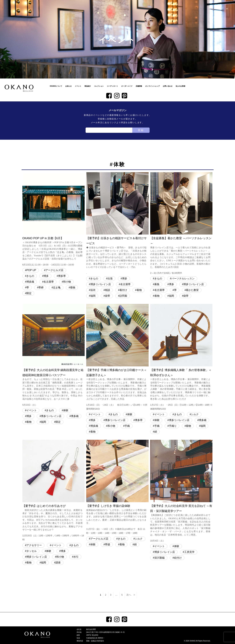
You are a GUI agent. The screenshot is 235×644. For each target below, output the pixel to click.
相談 (108, 290)
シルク (195, 414)
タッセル (32, 551)
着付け (123, 290)
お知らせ (68, 86)
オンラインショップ (152, 86)
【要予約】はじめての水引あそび (54, 491)
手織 (127, 426)
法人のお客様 (180, 86)
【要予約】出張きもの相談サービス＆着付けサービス (117, 224)
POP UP (31, 270)
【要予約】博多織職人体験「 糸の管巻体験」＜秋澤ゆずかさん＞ (181, 357)
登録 (141, 130)
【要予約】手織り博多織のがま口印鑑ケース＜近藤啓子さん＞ (117, 357)
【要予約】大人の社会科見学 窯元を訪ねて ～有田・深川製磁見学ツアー (181, 491)
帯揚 (108, 544)
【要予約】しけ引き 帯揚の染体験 (117, 487)
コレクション (99, 86)
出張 (110, 279)
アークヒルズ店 (54, 270)
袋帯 (108, 296)
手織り (173, 426)
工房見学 (189, 552)
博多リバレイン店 (101, 284)
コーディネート (112, 86)
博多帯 (62, 276)
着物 (73, 287)
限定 (29, 293)
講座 (58, 563)
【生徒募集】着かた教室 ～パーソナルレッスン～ (181, 224)
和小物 (67, 282)
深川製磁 (159, 558)
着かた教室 (192, 290)
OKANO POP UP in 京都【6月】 (54, 220)
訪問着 (123, 296)
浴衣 (93, 290)
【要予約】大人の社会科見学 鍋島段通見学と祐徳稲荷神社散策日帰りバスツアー (54, 355)
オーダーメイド (127, 86)
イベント (78, 86)
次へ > (131, 595)
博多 (46, 276)
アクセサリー (34, 545)
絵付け (178, 558)
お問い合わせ (168, 86)
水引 (76, 557)
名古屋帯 (49, 282)
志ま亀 (57, 287)
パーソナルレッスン (183, 279)
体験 (66, 410)
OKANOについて (56, 86)
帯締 (41, 287)
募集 (157, 284)
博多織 (30, 282)
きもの (30, 276)
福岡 (93, 296)
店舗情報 (139, 86)
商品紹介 (88, 86)
